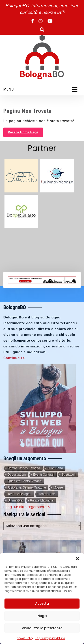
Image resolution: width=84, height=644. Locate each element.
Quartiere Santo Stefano (25, 481)
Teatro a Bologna (19, 494)
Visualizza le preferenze (42, 628)
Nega (42, 616)
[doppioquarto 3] (21, 211)
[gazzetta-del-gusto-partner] (21, 175)
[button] (77, 558)
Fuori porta (55, 468)
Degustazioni (17, 475)
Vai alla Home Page (23, 132)
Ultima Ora (15, 500)
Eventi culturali (44, 475)
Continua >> (14, 358)
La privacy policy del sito (50, 638)
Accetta (42, 604)
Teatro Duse (47, 494)
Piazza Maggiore (42, 500)
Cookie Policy (25, 638)
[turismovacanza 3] (57, 175)
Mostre (58, 487)
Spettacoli (68, 475)
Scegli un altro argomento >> (27, 507)
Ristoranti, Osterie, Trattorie (27, 487)
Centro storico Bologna (24, 468)
